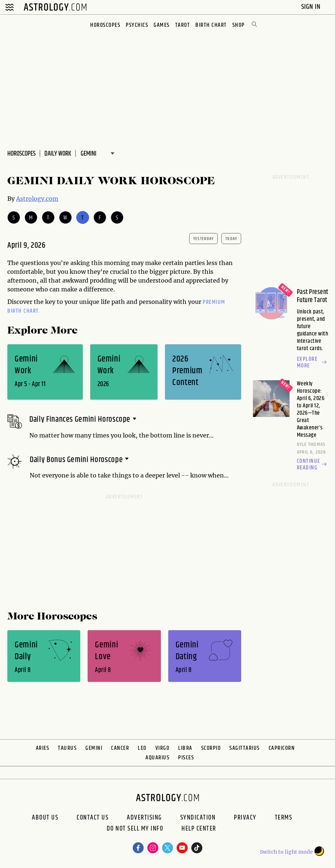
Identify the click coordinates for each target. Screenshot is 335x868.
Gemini (94, 748)
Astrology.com (37, 199)
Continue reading (313, 465)
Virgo (163, 748)
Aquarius (157, 758)
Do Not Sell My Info (135, 829)
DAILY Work (58, 154)
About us (45, 818)
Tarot (183, 25)
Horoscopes (105, 25)
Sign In (312, 7)
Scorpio (211, 748)
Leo (142, 748)
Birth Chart (211, 25)
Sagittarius (245, 748)
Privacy (245, 818)
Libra (185, 748)
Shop (239, 25)
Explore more (313, 363)
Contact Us (93, 818)
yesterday (203, 239)
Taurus (67, 748)
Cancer (120, 748)
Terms (284, 818)
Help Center (199, 829)
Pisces (186, 758)
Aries (43, 748)
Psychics (137, 25)
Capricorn (282, 748)
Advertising (144, 818)
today (231, 239)
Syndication (198, 818)
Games (162, 25)
